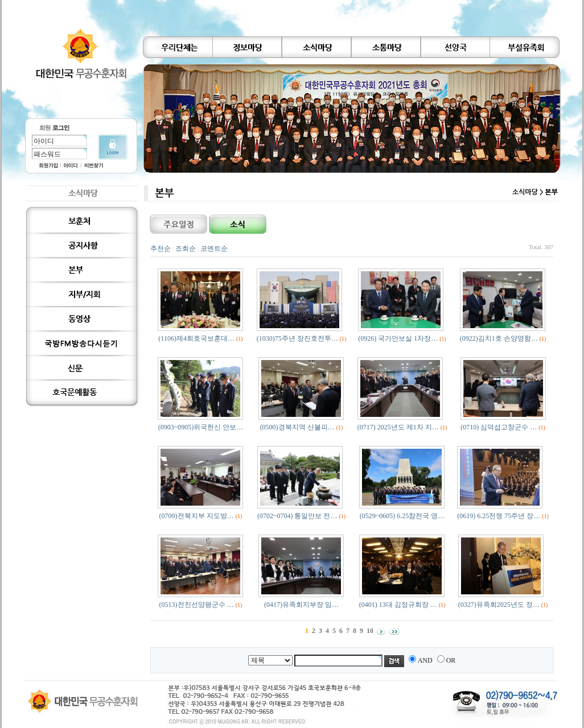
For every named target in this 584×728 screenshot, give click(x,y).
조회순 (186, 249)
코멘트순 (214, 249)
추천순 (161, 249)
